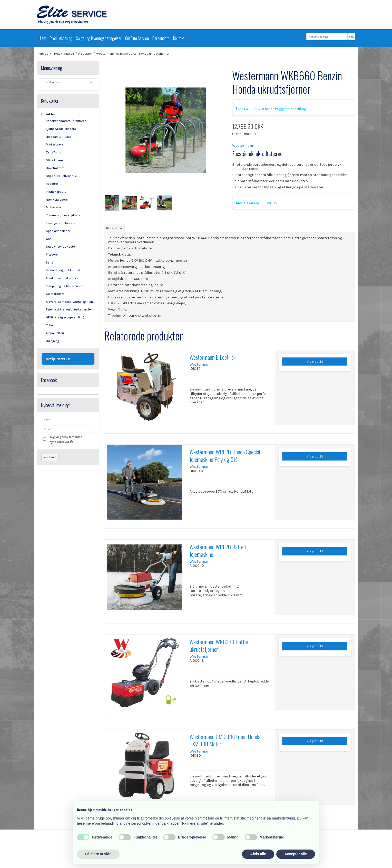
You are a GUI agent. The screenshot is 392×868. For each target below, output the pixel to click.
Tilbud (50, 325)
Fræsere (52, 255)
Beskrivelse (115, 228)
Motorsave (53, 207)
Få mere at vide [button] (98, 854)
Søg (351, 37)
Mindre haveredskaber (62, 278)
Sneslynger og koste (60, 247)
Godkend (50, 457)
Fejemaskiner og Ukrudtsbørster (69, 309)
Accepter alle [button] (296, 854)
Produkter (48, 114)
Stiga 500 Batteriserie (61, 176)
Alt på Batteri (55, 333)
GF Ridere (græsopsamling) (65, 317)
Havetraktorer (56, 168)
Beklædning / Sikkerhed (63, 270)
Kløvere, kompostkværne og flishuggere (71, 302)
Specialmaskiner (58, 231)
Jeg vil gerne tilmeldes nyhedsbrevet (72, 439)
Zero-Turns (54, 152)
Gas (49, 239)
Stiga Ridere (54, 160)
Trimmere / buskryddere (63, 215)
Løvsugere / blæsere (61, 223)
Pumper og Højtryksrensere (65, 286)
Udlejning (52, 341)
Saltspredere (55, 294)
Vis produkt (315, 362)
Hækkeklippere (57, 200)
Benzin (51, 262)
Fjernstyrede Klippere (61, 129)
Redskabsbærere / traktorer (66, 121)
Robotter (52, 184)
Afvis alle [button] (258, 854)
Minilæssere (55, 144)
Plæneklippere (56, 192)
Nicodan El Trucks (59, 137)
